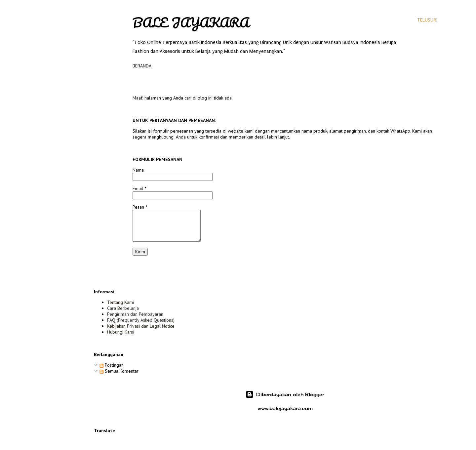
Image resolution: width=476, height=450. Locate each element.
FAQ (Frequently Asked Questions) (141, 320)
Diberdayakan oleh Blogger (285, 394)
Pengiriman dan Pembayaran (135, 314)
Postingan (112, 365)
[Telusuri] (427, 20)
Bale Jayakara (191, 22)
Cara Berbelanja (123, 308)
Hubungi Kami (121, 332)
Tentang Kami (120, 302)
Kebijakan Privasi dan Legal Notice (141, 326)
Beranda (142, 66)
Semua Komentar (119, 371)
